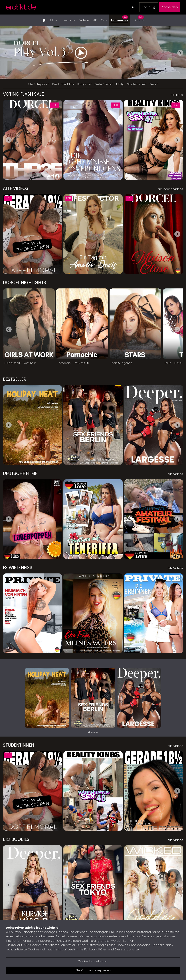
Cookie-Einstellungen (93, 961)
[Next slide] (180, 53)
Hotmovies (120, 18)
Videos (84, 20)
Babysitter (84, 84)
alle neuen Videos (170, 189)
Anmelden (170, 7)
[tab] (89, 732)
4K (95, 20)
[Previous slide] (6, 53)
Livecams (68, 20)
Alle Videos (16, 188)
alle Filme (177, 95)
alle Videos (175, 474)
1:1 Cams (138, 18)
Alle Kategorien (39, 84)
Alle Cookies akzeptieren (93, 970)
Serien (154, 84)
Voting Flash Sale (23, 94)
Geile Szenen (104, 84)
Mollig (120, 84)
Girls (104, 20)
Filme (54, 20)
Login (149, 7)
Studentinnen (137, 84)
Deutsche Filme (63, 84)
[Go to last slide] (9, 140)
